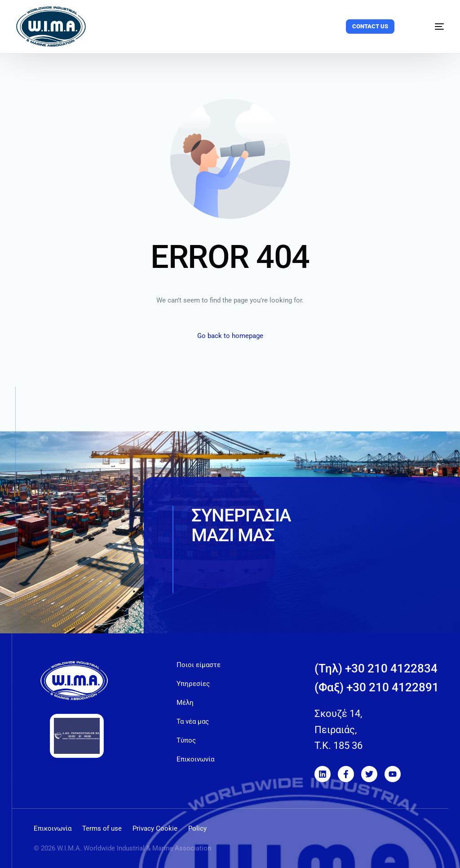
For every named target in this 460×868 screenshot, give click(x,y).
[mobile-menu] (430, 27)
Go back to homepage (230, 336)
